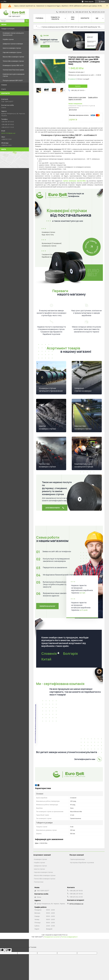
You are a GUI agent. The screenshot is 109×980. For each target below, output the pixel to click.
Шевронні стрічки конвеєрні (13, 44)
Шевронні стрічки (40, 866)
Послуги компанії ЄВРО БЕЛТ (13, 80)
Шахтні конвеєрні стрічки (12, 48)
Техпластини (39, 882)
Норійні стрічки (8, 39)
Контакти (85, 18)
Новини (4, 85)
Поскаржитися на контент (52, 937)
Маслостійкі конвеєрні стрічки (13, 57)
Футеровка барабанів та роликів (82, 862)
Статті (4, 89)
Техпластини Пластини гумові (13, 70)
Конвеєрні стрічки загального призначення (13, 34)
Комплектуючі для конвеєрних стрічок (14, 75)
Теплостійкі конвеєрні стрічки (13, 61)
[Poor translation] (8, 950)
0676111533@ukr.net (8, 133)
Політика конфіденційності (69, 937)
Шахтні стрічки (39, 869)
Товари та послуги (8, 29)
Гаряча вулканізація (77, 859)
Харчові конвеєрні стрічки (12, 52)
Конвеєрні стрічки (41, 859)
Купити (78, 86)
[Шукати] (27, 21)
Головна (39, 18)
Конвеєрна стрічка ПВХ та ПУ (13, 65)
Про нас (73, 18)
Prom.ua (65, 935)
